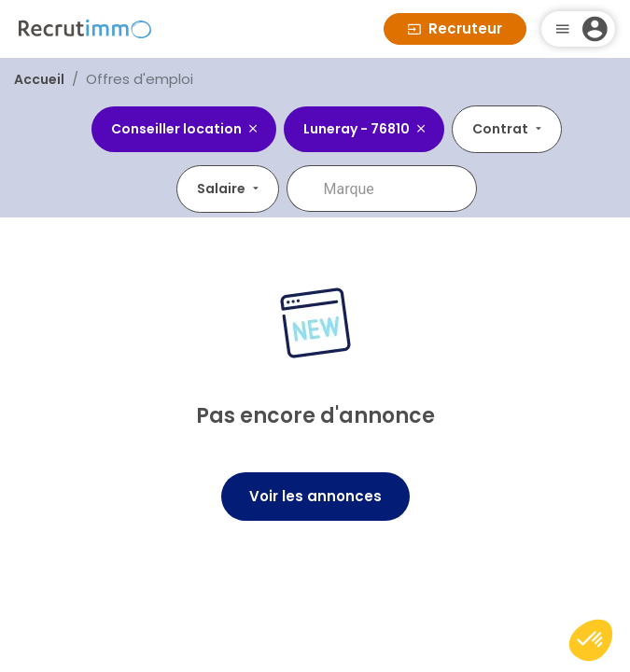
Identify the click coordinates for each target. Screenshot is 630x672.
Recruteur (455, 28)
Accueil (39, 79)
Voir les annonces (315, 496)
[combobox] (395, 189)
